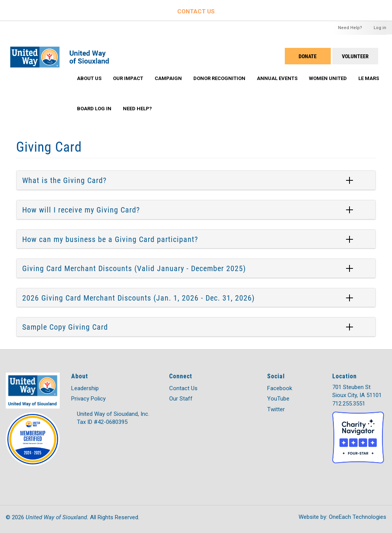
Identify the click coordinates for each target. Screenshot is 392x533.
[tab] (196, 180)
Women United (328, 78)
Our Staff (181, 399)
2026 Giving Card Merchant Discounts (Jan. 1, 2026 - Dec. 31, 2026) (138, 298)
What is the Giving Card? (64, 180)
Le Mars (369, 78)
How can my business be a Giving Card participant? (110, 239)
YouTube (278, 399)
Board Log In (94, 109)
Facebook (280, 388)
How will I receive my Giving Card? (81, 209)
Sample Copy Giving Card (65, 327)
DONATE (308, 56)
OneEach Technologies (358, 517)
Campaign (168, 78)
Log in (380, 28)
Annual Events (277, 78)
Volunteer (355, 56)
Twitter (276, 409)
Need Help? (350, 28)
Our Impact (128, 78)
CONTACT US (196, 11)
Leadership (85, 388)
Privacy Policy (88, 399)
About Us (89, 78)
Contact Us (183, 388)
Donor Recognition (219, 78)
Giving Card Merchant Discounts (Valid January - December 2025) (134, 268)
